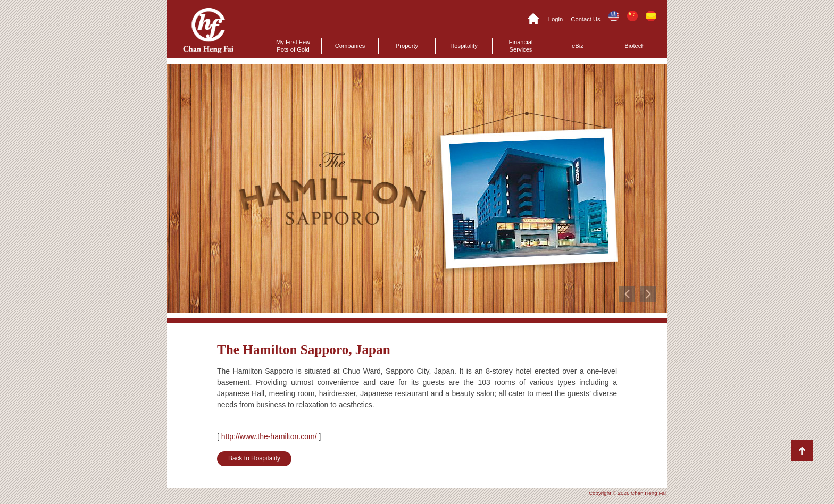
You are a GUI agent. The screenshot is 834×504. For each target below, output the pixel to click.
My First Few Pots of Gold (293, 45)
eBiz (578, 46)
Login (556, 19)
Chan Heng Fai (208, 31)
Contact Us (585, 19)
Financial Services (521, 45)
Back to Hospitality (254, 458)
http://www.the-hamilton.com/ (269, 436)
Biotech (634, 46)
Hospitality (464, 46)
